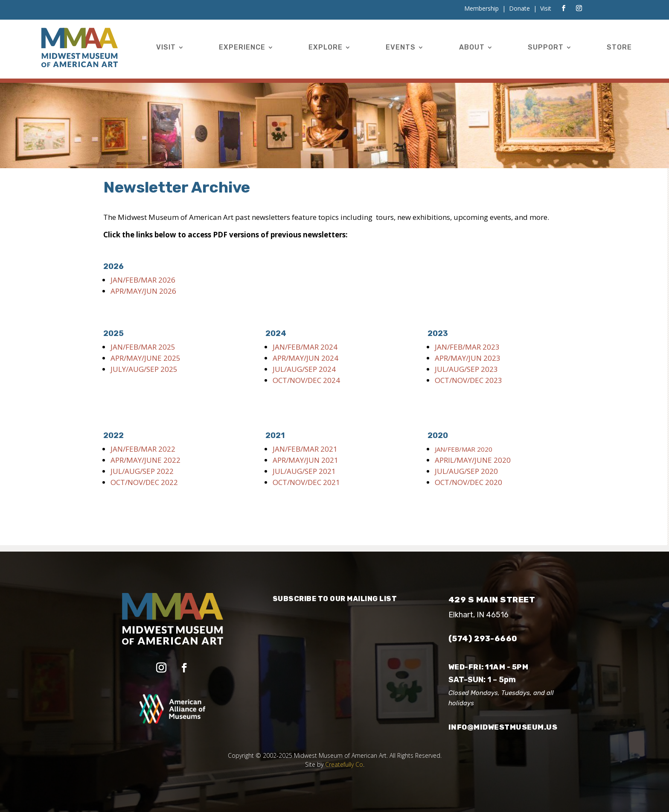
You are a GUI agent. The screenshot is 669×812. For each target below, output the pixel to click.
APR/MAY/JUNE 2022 (145, 460)
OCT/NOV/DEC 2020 (468, 482)
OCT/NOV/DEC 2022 (145, 482)
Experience (242, 47)
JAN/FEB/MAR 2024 (305, 347)
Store (619, 47)
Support (546, 47)
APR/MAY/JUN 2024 (305, 358)
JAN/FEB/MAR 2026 (143, 280)
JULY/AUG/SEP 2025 (144, 369)
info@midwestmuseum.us (503, 727)
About (472, 47)
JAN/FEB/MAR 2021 (305, 449)
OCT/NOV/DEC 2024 (306, 380)
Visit (166, 47)
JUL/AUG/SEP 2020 (466, 471)
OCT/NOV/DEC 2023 (468, 380)
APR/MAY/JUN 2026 (143, 291)
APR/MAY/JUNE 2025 (145, 358)
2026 (113, 266)
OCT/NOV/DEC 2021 (306, 482)
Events (401, 47)
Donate (519, 8)
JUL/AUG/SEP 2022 (142, 471)
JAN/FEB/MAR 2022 (143, 449)
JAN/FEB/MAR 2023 (467, 347)
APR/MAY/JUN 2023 (468, 358)
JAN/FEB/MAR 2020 (464, 449)
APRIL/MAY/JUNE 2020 (473, 460)
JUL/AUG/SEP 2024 (304, 369)
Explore (326, 47)
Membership (481, 8)
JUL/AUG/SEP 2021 (304, 471)
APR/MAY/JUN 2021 (305, 460)
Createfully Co (344, 764)
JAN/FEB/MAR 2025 (143, 347)
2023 (438, 333)
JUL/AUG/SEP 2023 (466, 369)
